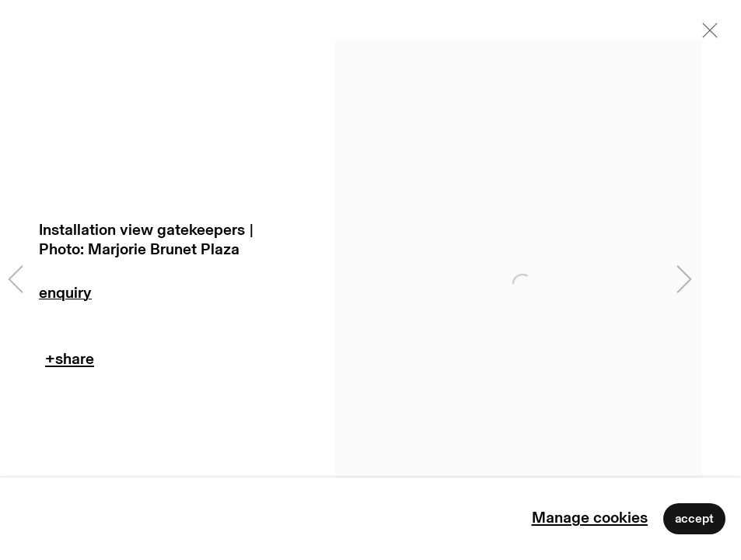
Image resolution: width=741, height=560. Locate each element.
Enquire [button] (148, 297)
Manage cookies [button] (590, 518)
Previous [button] (16, 280)
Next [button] (684, 280)
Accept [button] (694, 519)
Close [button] (706, 35)
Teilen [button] (70, 363)
